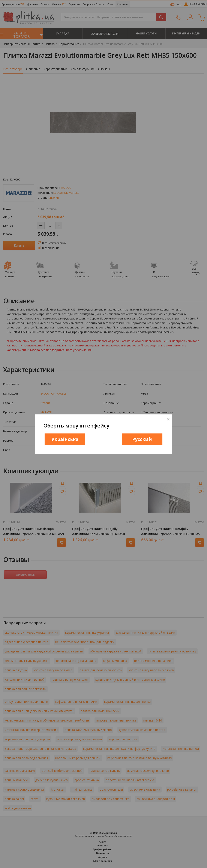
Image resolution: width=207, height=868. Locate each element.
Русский (142, 439)
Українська (65, 439)
